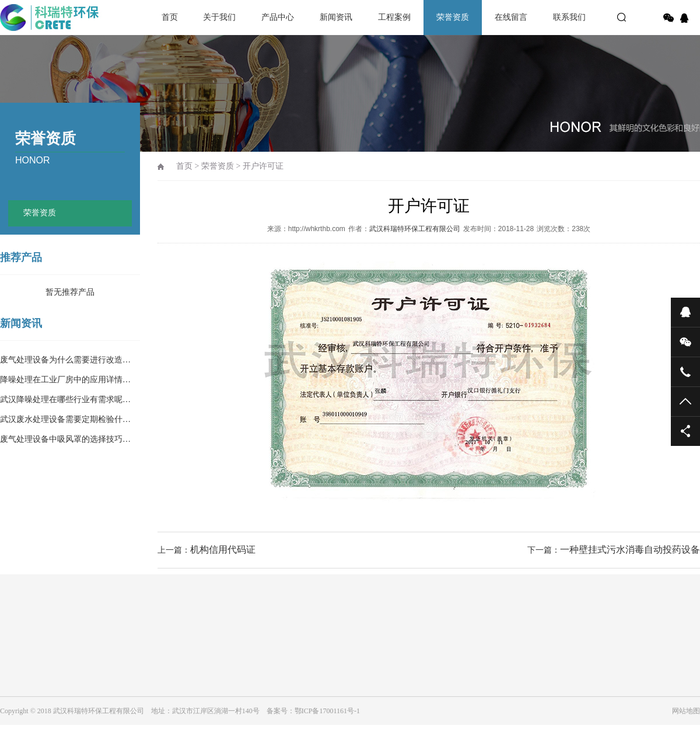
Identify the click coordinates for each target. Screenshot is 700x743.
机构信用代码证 (223, 550)
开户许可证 (263, 166)
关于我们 (219, 17)
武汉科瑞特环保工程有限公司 (415, 229)
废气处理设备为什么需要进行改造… (65, 360)
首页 (170, 17)
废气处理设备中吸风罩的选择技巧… (65, 439)
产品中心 (278, 17)
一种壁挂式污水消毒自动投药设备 (630, 550)
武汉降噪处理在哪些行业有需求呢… (65, 400)
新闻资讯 (336, 17)
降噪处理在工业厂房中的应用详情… (65, 380)
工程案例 (394, 17)
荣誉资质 (453, 17)
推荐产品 (21, 257)
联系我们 (569, 17)
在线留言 (511, 17)
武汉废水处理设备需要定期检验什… (65, 419)
